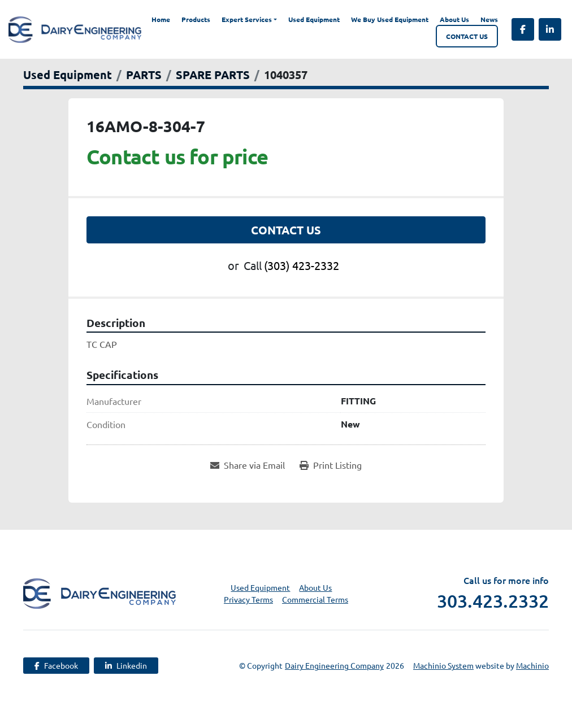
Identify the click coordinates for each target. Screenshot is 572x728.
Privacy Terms (248, 599)
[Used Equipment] (68, 75)
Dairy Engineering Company (334, 665)
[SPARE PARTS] (213, 75)
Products (196, 19)
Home (161, 19)
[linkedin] (550, 29)
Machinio (532, 665)
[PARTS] (144, 75)
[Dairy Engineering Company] (99, 592)
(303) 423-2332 (302, 265)
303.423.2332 (493, 601)
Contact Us (467, 36)
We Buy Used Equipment (390, 19)
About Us (454, 19)
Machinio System (443, 665)
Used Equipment (314, 19)
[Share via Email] (248, 465)
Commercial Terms (315, 599)
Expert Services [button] (247, 19)
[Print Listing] (331, 465)
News (489, 19)
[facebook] (523, 29)
